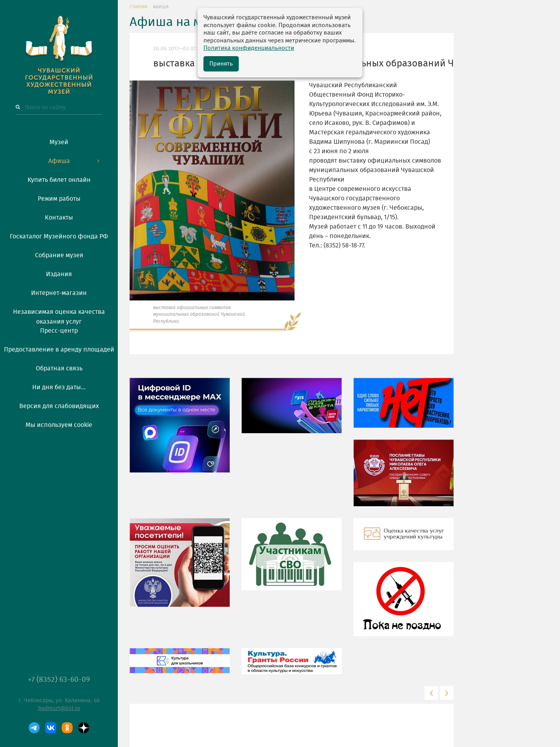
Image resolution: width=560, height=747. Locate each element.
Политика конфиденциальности (249, 48)
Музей (59, 142)
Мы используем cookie (59, 425)
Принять (221, 64)
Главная (139, 7)
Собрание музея (59, 255)
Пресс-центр (59, 331)
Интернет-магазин (59, 293)
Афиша (59, 161)
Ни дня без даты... (59, 387)
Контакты (59, 218)
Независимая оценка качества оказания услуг (59, 315)
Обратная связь (59, 368)
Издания (59, 274)
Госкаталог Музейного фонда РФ (59, 236)
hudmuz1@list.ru (59, 709)
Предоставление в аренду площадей (59, 350)
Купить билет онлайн (59, 180)
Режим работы (59, 199)
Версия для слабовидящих (59, 406)
